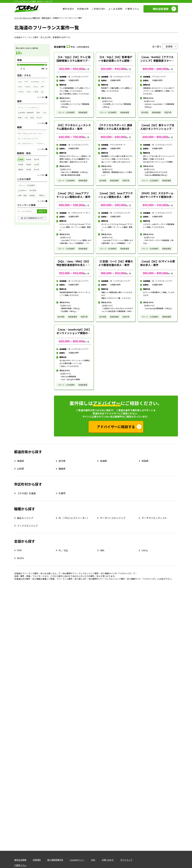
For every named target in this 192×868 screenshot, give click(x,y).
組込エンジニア (25, 518)
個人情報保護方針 (55, 860)
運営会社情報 (20, 860)
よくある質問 (115, 9)
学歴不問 (168, 112)
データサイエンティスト (154, 518)
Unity (145, 550)
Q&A (93, 860)
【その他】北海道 (26, 493)
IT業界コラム (132, 9)
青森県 (21, 461)
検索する (42, 211)
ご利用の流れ (98, 9)
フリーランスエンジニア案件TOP (27, 18)
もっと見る (41, 97)
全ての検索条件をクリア (32, 218)
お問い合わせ (108, 860)
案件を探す (68, 9)
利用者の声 (83, 9)
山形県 (21, 469)
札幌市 (62, 493)
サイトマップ (126, 860)
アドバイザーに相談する (116, 427)
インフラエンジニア (28, 526)
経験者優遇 (83, 112)
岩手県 (62, 461)
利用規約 (37, 860)
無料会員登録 (161, 9)
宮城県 (104, 461)
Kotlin (20, 558)
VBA (102, 550)
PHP (19, 550)
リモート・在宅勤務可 (66, 112)
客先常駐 (145, 112)
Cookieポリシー (77, 860)
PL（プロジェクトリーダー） (74, 518)
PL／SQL (63, 550)
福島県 (62, 469)
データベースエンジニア (113, 518)
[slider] (18, 65)
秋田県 (145, 461)
